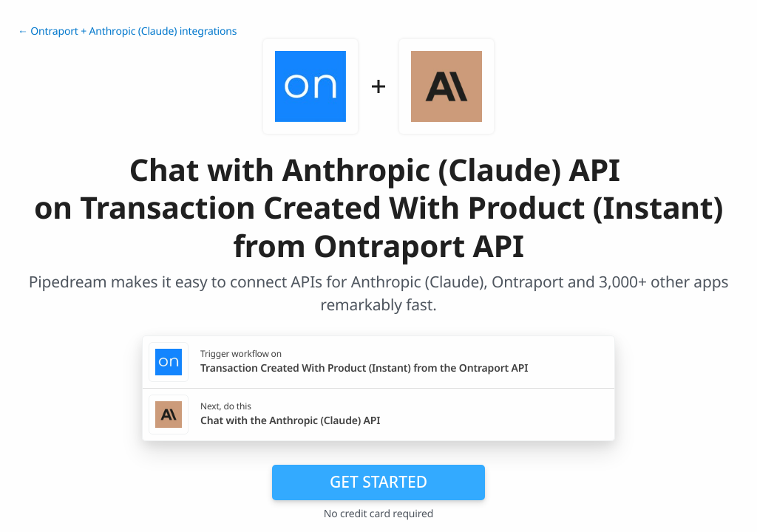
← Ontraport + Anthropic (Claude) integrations (127, 31)
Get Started (378, 482)
